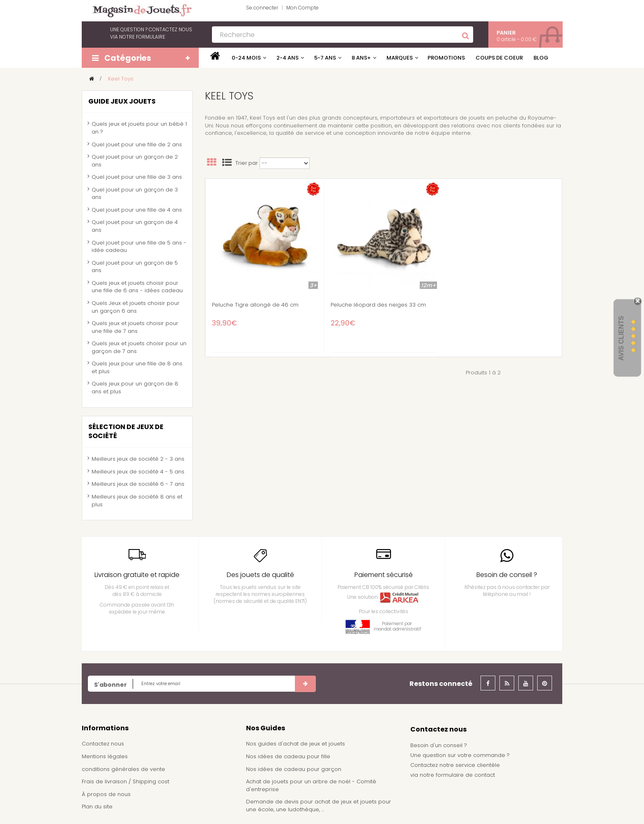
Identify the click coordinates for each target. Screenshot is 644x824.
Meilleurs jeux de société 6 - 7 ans (138, 484)
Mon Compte (302, 8)
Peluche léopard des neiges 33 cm (378, 305)
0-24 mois (246, 58)
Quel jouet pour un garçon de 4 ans (135, 226)
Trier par (247, 163)
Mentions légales (105, 756)
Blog (541, 58)
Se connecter (262, 8)
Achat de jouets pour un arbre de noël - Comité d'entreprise (311, 785)
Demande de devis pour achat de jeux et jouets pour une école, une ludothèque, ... (319, 806)
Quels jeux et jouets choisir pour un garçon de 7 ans (139, 347)
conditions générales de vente (123, 769)
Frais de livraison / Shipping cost (125, 781)
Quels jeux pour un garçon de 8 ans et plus (135, 388)
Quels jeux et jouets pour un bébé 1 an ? (139, 128)
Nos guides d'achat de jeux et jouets (296, 744)
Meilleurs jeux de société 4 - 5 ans (138, 472)
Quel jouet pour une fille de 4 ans (137, 210)
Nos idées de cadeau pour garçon (294, 769)
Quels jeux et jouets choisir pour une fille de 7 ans (135, 327)
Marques (400, 58)
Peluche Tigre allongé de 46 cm (255, 305)
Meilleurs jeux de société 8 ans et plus (137, 501)
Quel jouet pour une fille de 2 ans (137, 144)
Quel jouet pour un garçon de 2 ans (135, 161)
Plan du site (97, 807)
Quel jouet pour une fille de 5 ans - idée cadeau (139, 247)
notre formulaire (142, 37)
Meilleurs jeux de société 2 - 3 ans (138, 459)
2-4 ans (287, 58)
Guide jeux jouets (122, 101)
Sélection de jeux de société (126, 432)
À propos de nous (106, 794)
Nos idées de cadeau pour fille (288, 756)
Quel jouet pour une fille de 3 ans (137, 177)
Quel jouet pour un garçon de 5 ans (135, 267)
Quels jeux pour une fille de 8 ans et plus (137, 367)
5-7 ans (325, 58)
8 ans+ (361, 58)
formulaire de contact (465, 775)
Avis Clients (621, 338)
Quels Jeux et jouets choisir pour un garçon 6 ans (136, 307)
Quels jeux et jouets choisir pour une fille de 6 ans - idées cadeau (137, 287)
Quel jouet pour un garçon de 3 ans (135, 194)
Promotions (446, 58)
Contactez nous (103, 744)
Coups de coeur (499, 58)
